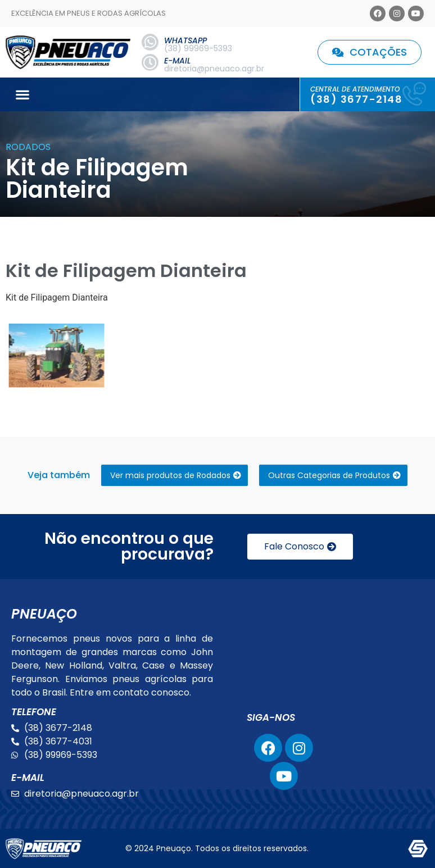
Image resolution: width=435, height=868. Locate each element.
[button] (22, 95)
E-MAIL (177, 61)
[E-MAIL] (150, 62)
